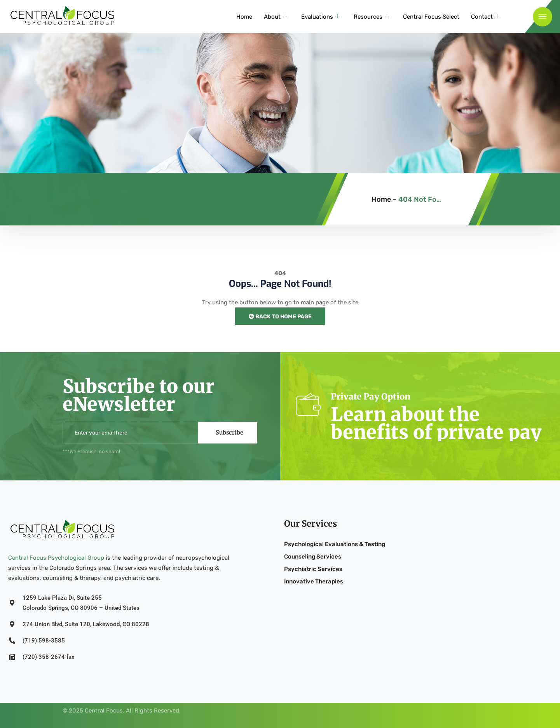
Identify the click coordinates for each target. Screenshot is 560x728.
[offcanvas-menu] (543, 19)
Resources (371, 19)
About (276, 19)
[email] (130, 433)
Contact (485, 19)
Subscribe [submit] (229, 432)
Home (244, 19)
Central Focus (104, 704)
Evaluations (320, 19)
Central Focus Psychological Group (56, 558)
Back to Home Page (280, 317)
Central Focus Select (431, 19)
